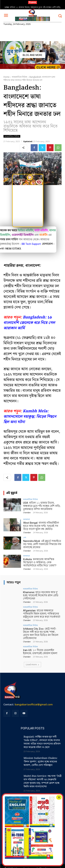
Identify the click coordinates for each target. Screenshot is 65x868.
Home (6, 77)
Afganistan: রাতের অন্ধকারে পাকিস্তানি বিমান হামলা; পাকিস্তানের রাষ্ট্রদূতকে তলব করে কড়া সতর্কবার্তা (42, 614)
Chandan (27, 513)
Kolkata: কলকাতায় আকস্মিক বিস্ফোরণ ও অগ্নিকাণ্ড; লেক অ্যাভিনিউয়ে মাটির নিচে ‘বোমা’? (40, 562)
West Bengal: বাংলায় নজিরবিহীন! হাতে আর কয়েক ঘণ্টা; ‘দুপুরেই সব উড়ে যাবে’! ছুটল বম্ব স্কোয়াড (41, 526)
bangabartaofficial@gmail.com (34, 704)
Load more (32, 664)
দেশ (25, 537)
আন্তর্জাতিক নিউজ (19, 77)
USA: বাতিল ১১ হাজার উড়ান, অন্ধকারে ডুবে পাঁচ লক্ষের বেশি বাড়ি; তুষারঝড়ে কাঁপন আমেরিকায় (42, 506)
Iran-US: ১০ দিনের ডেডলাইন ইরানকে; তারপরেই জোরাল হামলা (40, 652)
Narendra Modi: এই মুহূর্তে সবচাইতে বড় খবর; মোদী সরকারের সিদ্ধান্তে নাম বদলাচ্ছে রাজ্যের (42, 544)
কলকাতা (27, 519)
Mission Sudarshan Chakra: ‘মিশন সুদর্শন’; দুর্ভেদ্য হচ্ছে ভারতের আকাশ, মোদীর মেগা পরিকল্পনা (41, 762)
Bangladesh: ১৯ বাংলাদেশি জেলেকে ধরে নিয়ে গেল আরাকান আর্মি (29, 323)
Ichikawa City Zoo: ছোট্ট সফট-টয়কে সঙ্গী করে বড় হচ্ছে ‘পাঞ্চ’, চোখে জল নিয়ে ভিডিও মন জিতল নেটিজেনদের (41, 633)
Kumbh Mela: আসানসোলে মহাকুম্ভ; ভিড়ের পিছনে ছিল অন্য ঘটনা (30, 417)
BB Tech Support (31, 244)
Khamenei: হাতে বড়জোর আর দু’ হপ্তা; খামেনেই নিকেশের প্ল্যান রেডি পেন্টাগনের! (41, 595)
